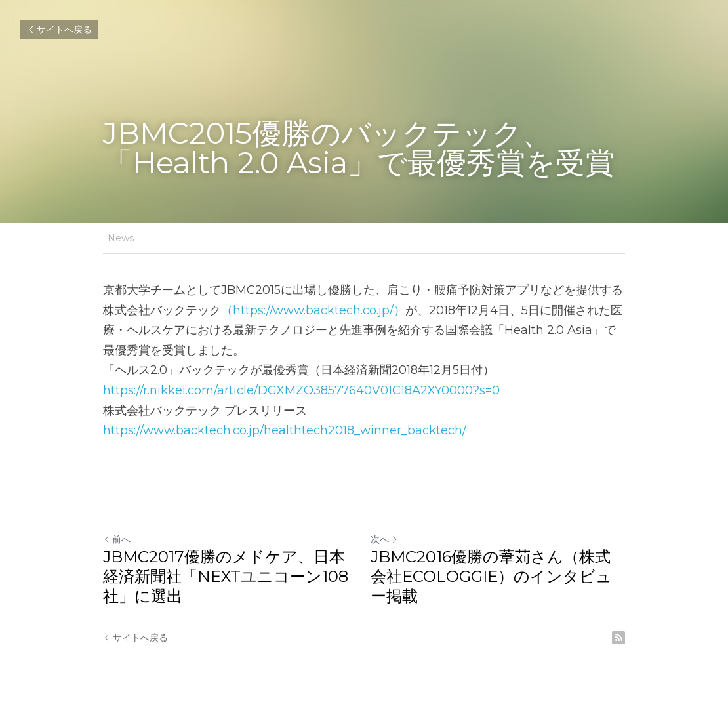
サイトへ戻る (59, 30)
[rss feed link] (618, 638)
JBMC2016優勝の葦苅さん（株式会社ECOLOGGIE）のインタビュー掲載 (491, 576)
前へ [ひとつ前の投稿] (117, 539)
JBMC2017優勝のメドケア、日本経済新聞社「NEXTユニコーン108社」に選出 (226, 576)
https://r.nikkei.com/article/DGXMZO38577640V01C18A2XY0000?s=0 (301, 390)
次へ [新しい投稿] (384, 539)
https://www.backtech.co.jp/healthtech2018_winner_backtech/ (285, 430)
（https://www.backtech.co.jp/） (313, 310)
